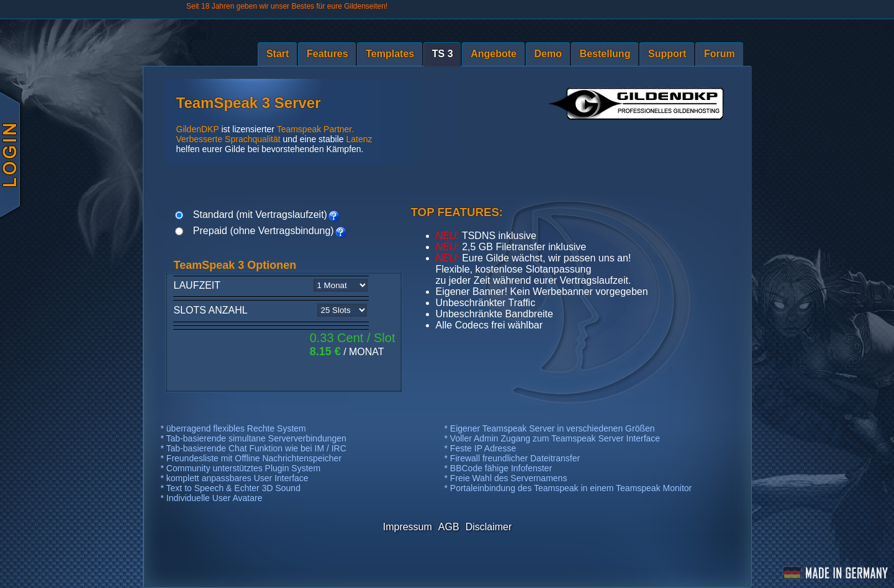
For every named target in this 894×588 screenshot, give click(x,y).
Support (667, 54)
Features (327, 54)
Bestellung (605, 54)
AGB (449, 527)
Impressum (408, 527)
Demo (548, 54)
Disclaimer (489, 527)
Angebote (494, 54)
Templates (390, 54)
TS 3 (443, 54)
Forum (720, 54)
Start (278, 54)
